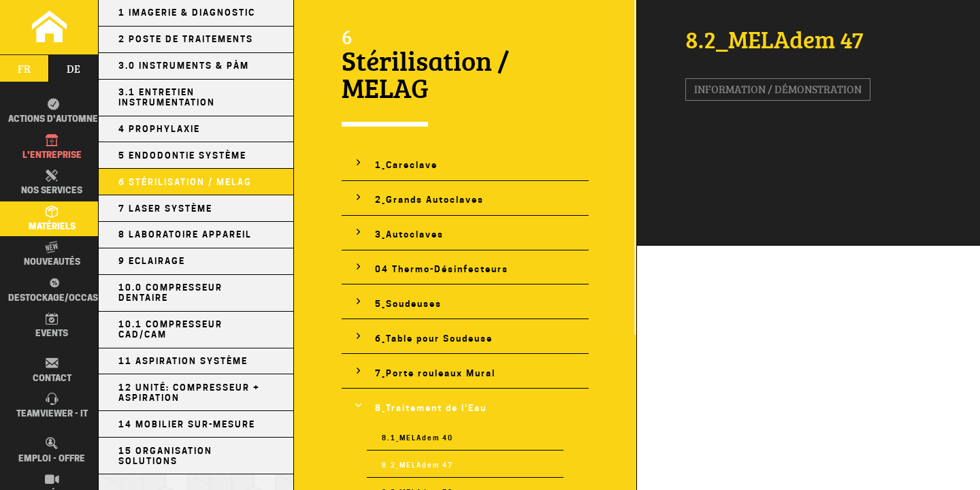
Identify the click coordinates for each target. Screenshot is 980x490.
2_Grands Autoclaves (429, 200)
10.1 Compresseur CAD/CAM (170, 329)
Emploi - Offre (52, 450)
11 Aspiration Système (183, 361)
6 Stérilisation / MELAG (185, 182)
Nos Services (52, 182)
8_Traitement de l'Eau (431, 408)
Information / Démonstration (778, 89)
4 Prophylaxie (159, 129)
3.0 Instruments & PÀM (184, 66)
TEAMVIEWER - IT (52, 406)
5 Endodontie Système (182, 156)
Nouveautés (52, 254)
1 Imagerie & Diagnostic (187, 13)
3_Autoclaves (409, 234)
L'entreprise (52, 147)
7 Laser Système (165, 209)
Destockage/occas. (51, 289)
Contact (52, 370)
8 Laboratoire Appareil (185, 234)
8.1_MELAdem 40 (418, 438)
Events (52, 325)
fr (24, 69)
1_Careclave (406, 165)
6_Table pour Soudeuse (434, 339)
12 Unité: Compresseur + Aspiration (189, 393)
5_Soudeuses (408, 304)
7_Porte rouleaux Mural (435, 373)
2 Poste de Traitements (186, 39)
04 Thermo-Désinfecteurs (442, 269)
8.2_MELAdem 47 (418, 465)
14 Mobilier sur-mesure (187, 424)
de (73, 69)
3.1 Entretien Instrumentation (167, 97)
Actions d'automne (53, 111)
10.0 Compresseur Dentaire (170, 293)
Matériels (52, 218)
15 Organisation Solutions (165, 456)
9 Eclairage (152, 261)
